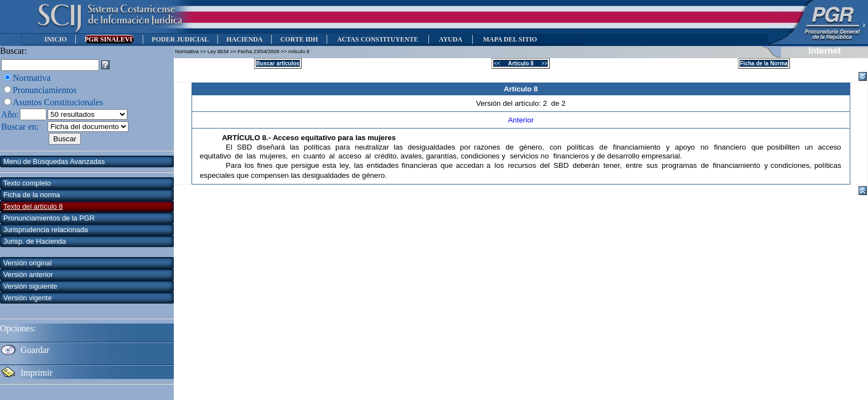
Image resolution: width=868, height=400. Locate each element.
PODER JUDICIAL (180, 39)
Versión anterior (28, 275)
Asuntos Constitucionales (58, 102)
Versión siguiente (30, 286)
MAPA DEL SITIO (510, 39)
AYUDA (450, 39)
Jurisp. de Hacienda (35, 241)
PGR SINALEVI (109, 39)
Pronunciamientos (45, 90)
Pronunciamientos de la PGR (49, 218)
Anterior (521, 120)
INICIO (56, 39)
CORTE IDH (299, 39)
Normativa (32, 78)
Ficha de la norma (32, 195)
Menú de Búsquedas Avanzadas (54, 161)
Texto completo (27, 183)
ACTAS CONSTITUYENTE (378, 39)
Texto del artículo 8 (33, 206)
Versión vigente (28, 298)
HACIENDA (244, 39)
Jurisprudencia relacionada (46, 230)
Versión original (28, 263)
